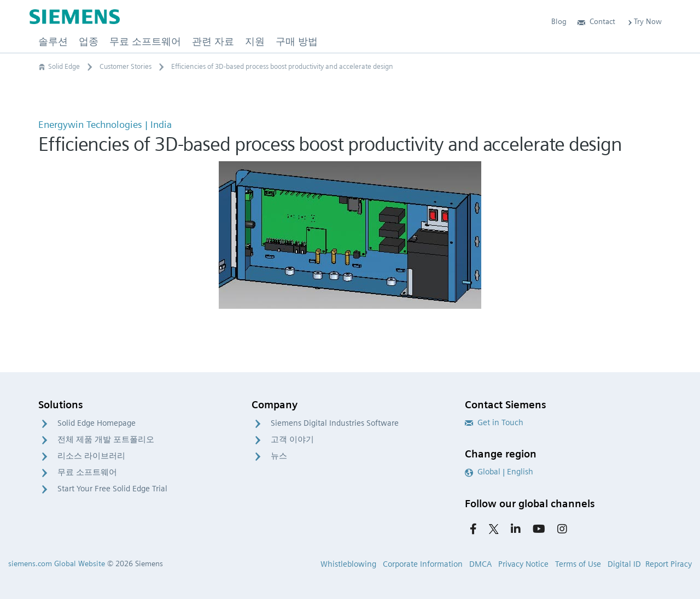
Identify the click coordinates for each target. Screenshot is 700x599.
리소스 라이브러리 (91, 456)
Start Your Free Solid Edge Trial (112, 489)
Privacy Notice (523, 564)
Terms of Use (578, 564)
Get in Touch (494, 422)
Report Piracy (669, 564)
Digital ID (624, 564)
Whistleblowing (348, 564)
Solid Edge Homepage (97, 423)
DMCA (480, 564)
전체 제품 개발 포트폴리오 (106, 439)
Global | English (499, 472)
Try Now (644, 21)
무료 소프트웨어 (87, 472)
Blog (559, 21)
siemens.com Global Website (57, 563)
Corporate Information (423, 564)
